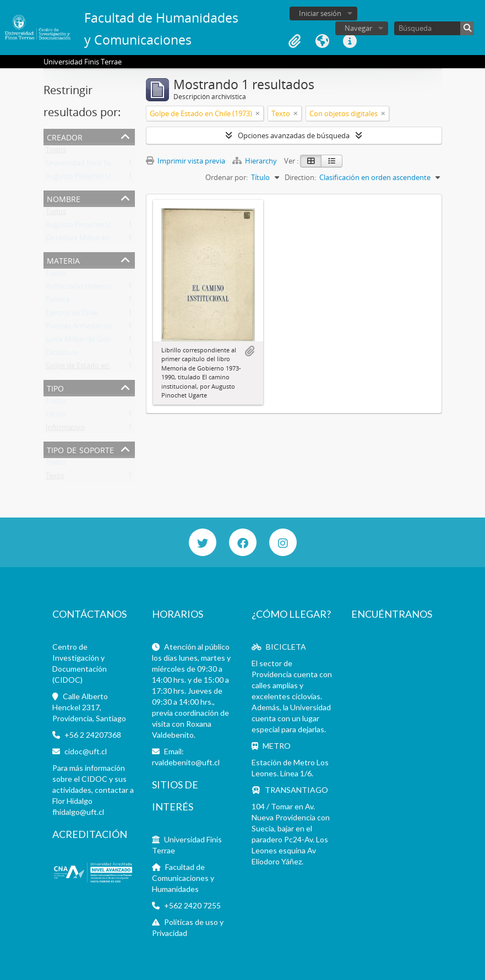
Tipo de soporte (80, 449)
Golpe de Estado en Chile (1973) (97, 368)
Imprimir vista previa (186, 161)
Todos (56, 152)
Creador (65, 136)
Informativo (65, 429)
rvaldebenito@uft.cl (186, 762)
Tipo (55, 387)
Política (58, 302)
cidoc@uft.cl (86, 751)
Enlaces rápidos (350, 41)
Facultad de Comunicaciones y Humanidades (183, 878)
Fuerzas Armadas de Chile (88, 328)
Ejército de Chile (72, 315)
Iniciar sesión (320, 13)
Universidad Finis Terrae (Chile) (96, 165)
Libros (56, 416)
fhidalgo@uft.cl (78, 812)
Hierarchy (255, 161)
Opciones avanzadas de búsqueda (294, 135)
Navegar (358, 28)
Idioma (322, 41)
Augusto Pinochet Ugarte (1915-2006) (106, 178)
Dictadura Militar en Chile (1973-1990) (106, 240)
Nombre (64, 198)
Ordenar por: (227, 177)
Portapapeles (295, 41)
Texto (55, 478)
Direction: (300, 177)
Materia (63, 260)
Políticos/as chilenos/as (84, 288)
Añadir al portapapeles (249, 351)
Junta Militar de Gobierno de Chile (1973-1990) (120, 341)
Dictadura (62, 355)
